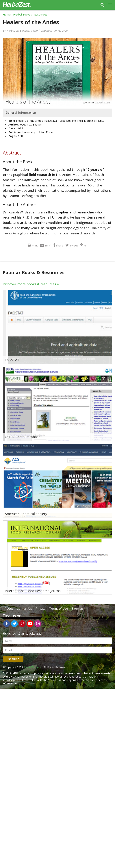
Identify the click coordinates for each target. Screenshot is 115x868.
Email (48, 245)
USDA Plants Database (23, 437)
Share (60, 245)
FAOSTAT (12, 360)
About (9, 609)
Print (35, 245)
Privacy (41, 609)
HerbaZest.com (33, 667)
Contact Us (24, 609)
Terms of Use (59, 609)
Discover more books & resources (29, 284)
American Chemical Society (26, 514)
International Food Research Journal (33, 591)
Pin (85, 245)
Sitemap (77, 609)
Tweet (74, 245)
